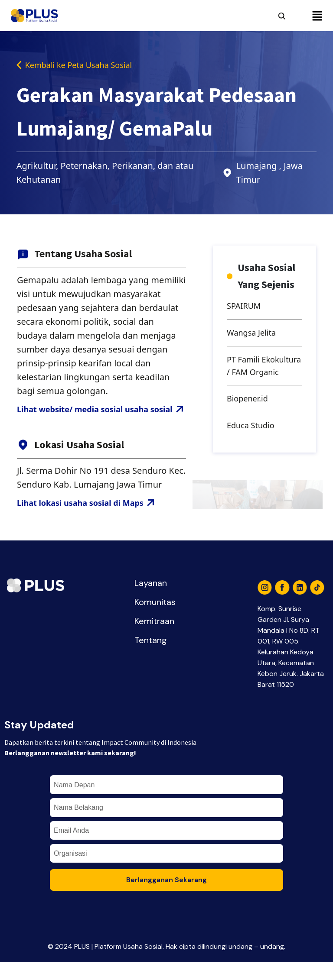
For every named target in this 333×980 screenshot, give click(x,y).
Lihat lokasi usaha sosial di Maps (92, 520)
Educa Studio (253, 448)
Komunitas (155, 620)
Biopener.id (250, 420)
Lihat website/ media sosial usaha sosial (101, 418)
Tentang (151, 658)
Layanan (151, 601)
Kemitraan (154, 639)
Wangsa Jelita (254, 336)
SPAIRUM (246, 308)
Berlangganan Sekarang (166, 898)
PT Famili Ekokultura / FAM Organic (261, 378)
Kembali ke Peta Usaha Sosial (80, 66)
